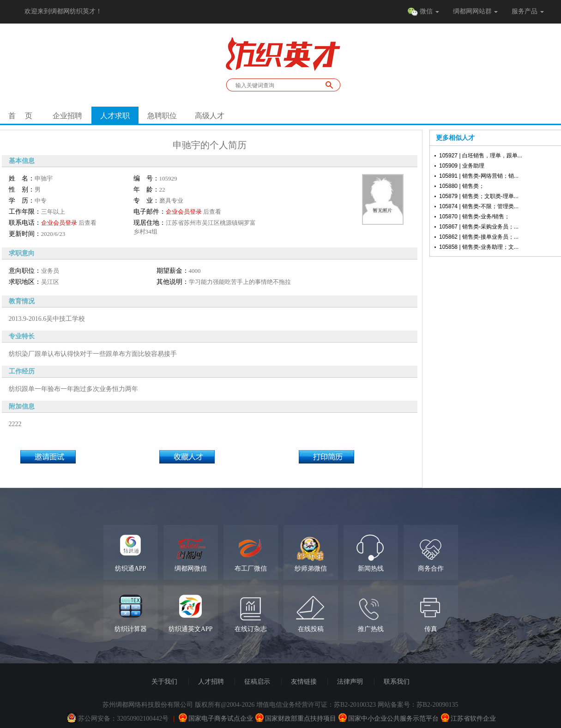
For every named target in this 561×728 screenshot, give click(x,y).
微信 (423, 12)
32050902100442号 (143, 719)
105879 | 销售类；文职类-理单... (479, 196)
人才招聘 (211, 682)
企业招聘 (67, 116)
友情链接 (304, 682)
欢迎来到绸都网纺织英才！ (63, 11)
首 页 (20, 116)
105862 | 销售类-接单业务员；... (479, 237)
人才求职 (115, 116)
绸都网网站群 (476, 11)
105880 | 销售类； (462, 186)
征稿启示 (257, 682)
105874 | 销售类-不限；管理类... (479, 206)
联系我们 (397, 682)
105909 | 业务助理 (462, 166)
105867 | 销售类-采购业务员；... (479, 227)
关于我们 (164, 682)
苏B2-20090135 (437, 705)
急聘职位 (162, 116)
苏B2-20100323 (355, 705)
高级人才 (210, 116)
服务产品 (528, 11)
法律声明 (350, 682)
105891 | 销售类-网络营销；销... (479, 176)
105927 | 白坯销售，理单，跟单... (481, 156)
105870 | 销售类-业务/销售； (474, 217)
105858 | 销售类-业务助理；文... (479, 247)
